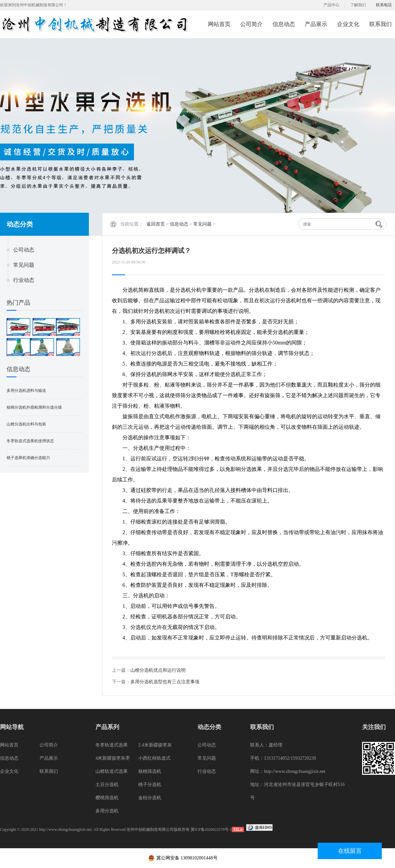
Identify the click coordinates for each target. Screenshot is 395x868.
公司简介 (251, 24)
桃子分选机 (150, 785)
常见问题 (24, 265)
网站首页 (219, 24)
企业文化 (348, 24)
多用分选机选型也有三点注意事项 (165, 682)
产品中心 (331, 5)
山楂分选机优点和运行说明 (158, 670)
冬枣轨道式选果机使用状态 (30, 441)
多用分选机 (107, 811)
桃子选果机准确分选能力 (28, 458)
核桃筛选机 (150, 771)
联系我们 (381, 24)
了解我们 (358, 5)
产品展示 (316, 24)
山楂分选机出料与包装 (26, 424)
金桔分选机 (150, 798)
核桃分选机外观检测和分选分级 (34, 407)
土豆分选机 (107, 785)
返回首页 (156, 224)
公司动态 (24, 250)
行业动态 (24, 280)
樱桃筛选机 (107, 798)
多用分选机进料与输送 (26, 391)
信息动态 (284, 24)
